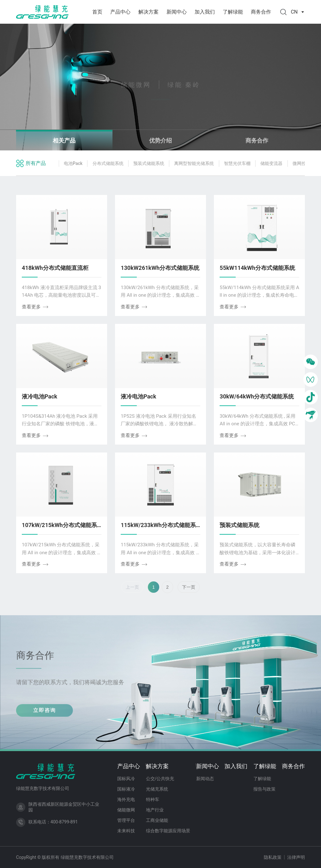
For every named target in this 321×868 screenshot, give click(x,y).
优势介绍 (160, 140)
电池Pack (73, 163)
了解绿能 (233, 12)
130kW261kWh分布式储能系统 (160, 268)
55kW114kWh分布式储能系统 (257, 268)
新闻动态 (205, 779)
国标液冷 (126, 789)
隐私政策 (273, 857)
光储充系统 (157, 789)
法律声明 (296, 857)
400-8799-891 (64, 822)
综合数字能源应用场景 (168, 831)
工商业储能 (157, 820)
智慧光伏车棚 (237, 163)
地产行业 (155, 810)
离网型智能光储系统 (194, 163)
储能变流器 (271, 163)
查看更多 (35, 307)
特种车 (153, 799)
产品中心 (120, 12)
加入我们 (205, 12)
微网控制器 (304, 163)
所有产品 (36, 163)
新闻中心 (177, 12)
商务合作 (261, 12)
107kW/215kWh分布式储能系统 (59, 528)
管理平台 (126, 820)
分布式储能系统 (108, 163)
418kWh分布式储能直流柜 (55, 268)
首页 (97, 12)
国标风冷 (126, 779)
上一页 (132, 587)
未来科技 (126, 831)
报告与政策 (264, 789)
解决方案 (148, 12)
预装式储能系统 (149, 163)
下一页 (189, 587)
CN (298, 12)
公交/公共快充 (160, 779)
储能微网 (126, 810)
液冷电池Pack (39, 396)
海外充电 (126, 799)
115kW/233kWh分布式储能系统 (158, 528)
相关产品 (64, 140)
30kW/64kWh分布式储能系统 (257, 396)
